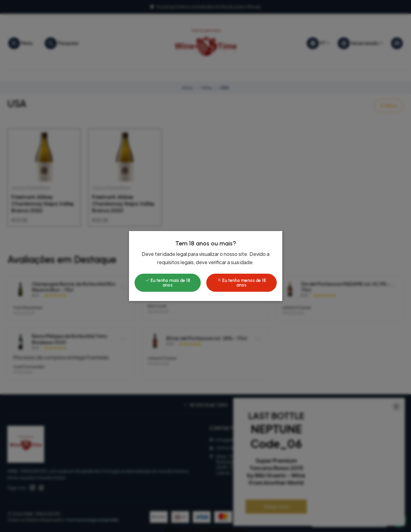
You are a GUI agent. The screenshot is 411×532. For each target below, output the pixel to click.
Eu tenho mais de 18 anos (168, 283)
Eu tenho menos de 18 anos (241, 283)
